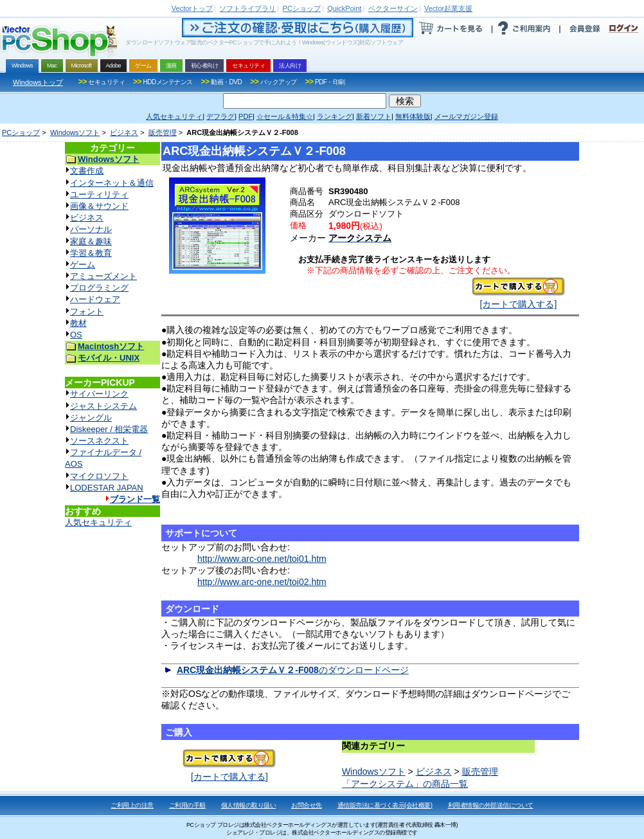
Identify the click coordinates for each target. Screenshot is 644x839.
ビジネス (124, 132)
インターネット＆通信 (112, 183)
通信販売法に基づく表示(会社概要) (385, 805)
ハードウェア (95, 299)
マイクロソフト (99, 476)
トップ (192, 8)
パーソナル (91, 229)
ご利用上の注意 (132, 805)
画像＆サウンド (99, 206)
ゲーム (83, 265)
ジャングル (91, 418)
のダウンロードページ (293, 670)
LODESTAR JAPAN (107, 488)
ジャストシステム (103, 406)
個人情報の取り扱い (249, 805)
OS (76, 335)
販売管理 (163, 132)
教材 (78, 323)
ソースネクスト (99, 441)
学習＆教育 (91, 253)
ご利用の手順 (187, 805)
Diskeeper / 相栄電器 (109, 429)
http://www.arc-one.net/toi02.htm (262, 582)
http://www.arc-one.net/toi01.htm (262, 559)
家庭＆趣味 (91, 241)
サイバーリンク (99, 394)
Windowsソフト (75, 132)
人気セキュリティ (98, 522)
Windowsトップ (38, 82)
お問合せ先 (307, 805)
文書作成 (87, 171)
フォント (87, 311)
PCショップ (21, 132)
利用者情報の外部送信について (491, 805)
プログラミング (99, 288)
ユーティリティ (99, 194)
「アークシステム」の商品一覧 (405, 784)
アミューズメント (103, 276)
